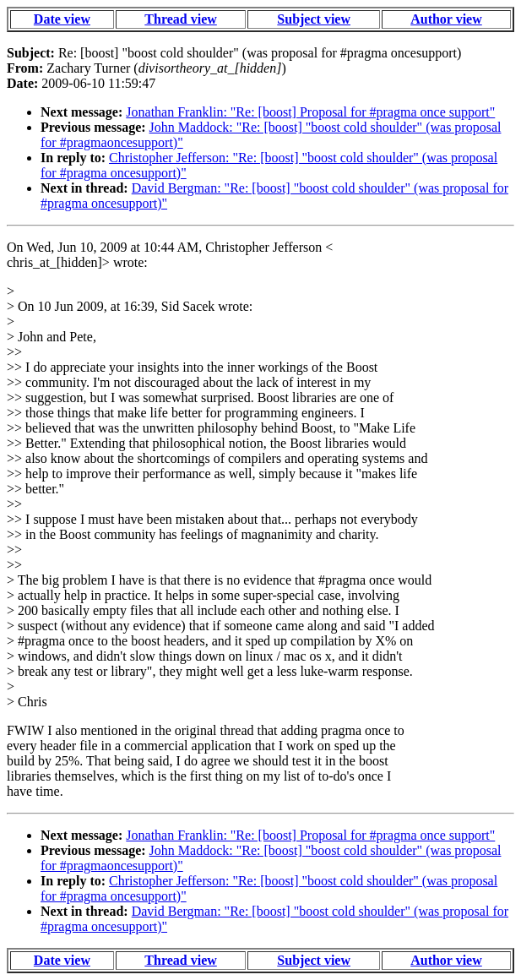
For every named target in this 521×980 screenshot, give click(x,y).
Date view (62, 19)
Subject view (314, 19)
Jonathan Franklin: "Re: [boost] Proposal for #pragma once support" (310, 112)
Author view (446, 19)
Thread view (180, 19)
